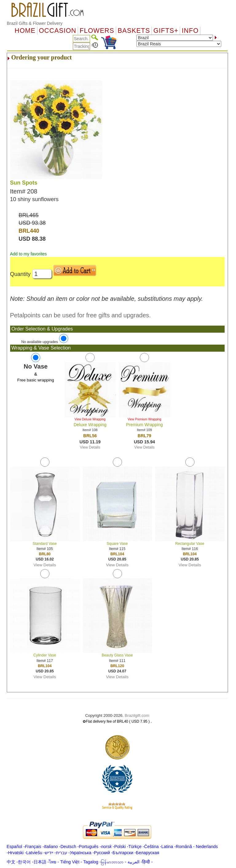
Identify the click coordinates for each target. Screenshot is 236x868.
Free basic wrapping (36, 380)
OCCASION (58, 31)
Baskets (134, 31)
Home (25, 31)
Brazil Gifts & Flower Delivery (35, 23)
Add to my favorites (29, 254)
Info (190, 31)
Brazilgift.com (137, 715)
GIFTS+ (166, 31)
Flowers (97, 31)
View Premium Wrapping (144, 419)
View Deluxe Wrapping (90, 419)
